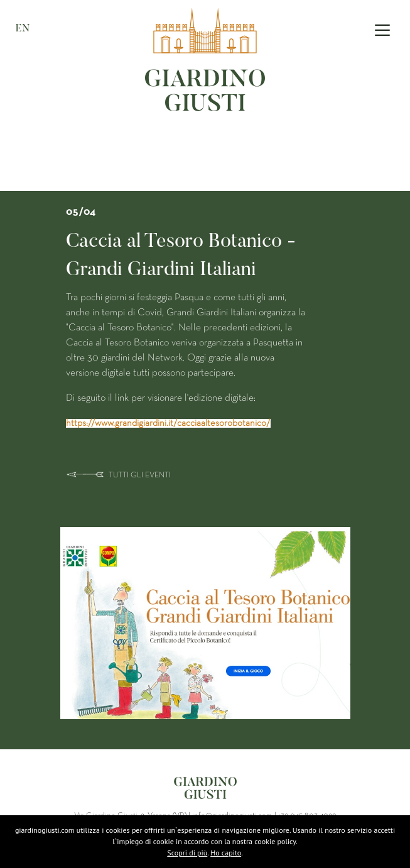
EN (23, 29)
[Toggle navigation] (382, 30)
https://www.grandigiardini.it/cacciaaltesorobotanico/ (168, 423)
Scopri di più (187, 853)
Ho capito (226, 853)
